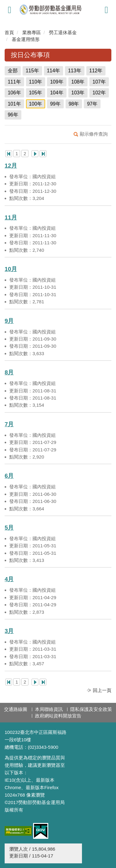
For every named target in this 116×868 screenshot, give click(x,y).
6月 (9, 476)
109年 (57, 82)
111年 (14, 82)
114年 (54, 71)
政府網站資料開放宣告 (58, 716)
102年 (99, 93)
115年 (32, 71)
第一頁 (9, 154)
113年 (75, 71)
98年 (74, 104)
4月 (9, 579)
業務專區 (32, 32)
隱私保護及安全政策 (91, 709)
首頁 (9, 32)
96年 (13, 115)
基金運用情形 (26, 39)
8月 (9, 372)
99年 (55, 104)
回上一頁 (102, 690)
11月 (11, 217)
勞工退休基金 (63, 32)
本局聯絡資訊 (49, 709)
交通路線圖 (16, 709)
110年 (36, 82)
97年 (92, 104)
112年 (96, 71)
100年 (36, 104)
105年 (36, 93)
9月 (9, 321)
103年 (78, 93)
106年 (14, 93)
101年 (14, 104)
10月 (11, 269)
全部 (13, 71)
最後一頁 (43, 154)
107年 (99, 82)
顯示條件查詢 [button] (94, 134)
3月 (9, 631)
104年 (57, 93)
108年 (78, 82)
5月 (9, 528)
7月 (9, 424)
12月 (11, 166)
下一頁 (35, 154)
